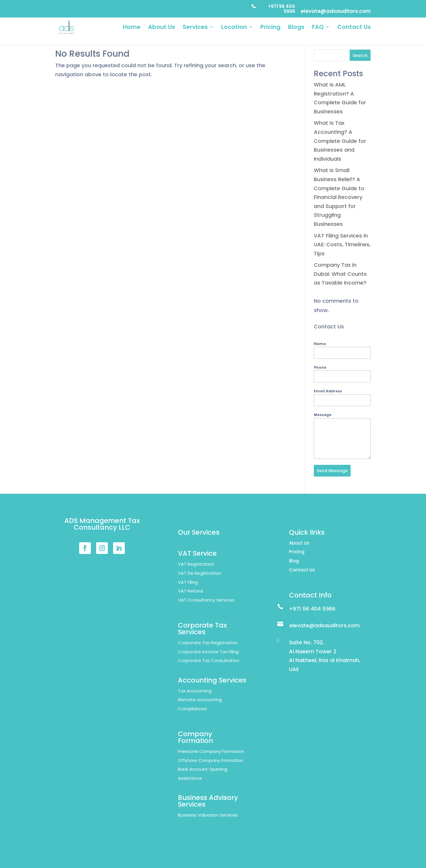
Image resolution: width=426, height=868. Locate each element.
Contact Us (354, 28)
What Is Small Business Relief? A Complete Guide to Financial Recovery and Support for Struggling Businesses (339, 197)
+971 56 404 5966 (282, 9)
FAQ (318, 28)
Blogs (296, 28)
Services (195, 28)
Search (360, 56)
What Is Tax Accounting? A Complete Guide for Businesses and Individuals (340, 141)
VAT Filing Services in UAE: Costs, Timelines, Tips (342, 245)
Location (234, 28)
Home (132, 28)
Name (320, 344)
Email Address (328, 391)
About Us (162, 28)
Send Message (332, 471)
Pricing (270, 28)
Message (323, 415)
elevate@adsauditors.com (336, 12)
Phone (320, 367)
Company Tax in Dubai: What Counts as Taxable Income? (340, 274)
